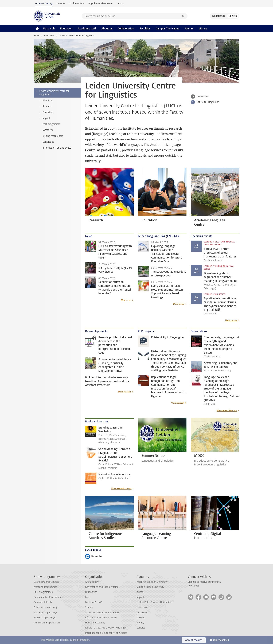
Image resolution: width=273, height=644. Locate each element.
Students (61, 3)
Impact (140, 597)
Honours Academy (95, 623)
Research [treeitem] (45, 106)
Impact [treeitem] (44, 118)
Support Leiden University (150, 587)
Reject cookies (221, 640)
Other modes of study (46, 607)
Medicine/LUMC (94, 602)
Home (37, 36)
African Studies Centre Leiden (101, 618)
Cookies (141, 618)
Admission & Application (47, 623)
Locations (142, 607)
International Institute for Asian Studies (106, 633)
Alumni (189, 28)
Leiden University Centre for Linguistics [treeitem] (52, 93)
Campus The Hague (168, 28)
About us (107, 28)
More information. (80, 640)
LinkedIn (93, 557)
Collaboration (126, 28)
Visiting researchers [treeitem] (53, 136)
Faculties (145, 28)
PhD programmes (43, 592)
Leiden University (44, 3)
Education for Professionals (48, 597)
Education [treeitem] (46, 112)
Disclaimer (142, 613)
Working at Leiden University (152, 582)
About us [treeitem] (45, 101)
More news (126, 300)
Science (89, 607)
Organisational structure (100, 3)
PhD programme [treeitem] (51, 124)
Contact (141, 628)
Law (87, 597)
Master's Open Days (44, 618)
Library (120, 3)
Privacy (140, 623)
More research (125, 392)
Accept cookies (194, 640)
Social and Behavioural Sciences (102, 613)
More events (231, 320)
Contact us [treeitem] (48, 142)
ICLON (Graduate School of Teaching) (105, 628)
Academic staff (87, 28)
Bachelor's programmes (46, 582)
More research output (227, 410)
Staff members (77, 3)
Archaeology (92, 582)
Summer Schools (43, 602)
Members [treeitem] (48, 130)
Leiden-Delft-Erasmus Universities (154, 602)
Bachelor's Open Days (45, 613)
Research (49, 28)
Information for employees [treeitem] (57, 148)
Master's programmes (45, 587)
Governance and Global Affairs (101, 587)
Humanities (49, 36)
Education (66, 28)
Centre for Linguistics (208, 102)
